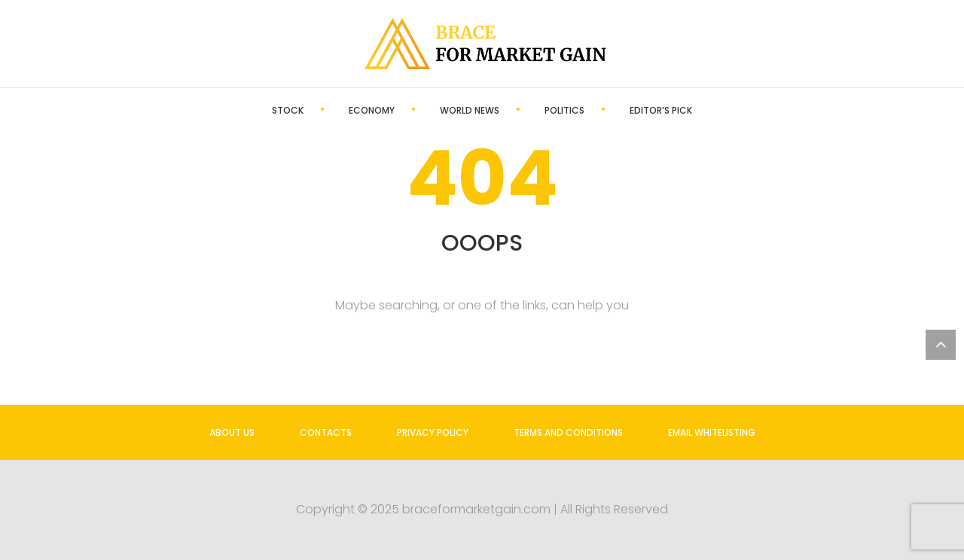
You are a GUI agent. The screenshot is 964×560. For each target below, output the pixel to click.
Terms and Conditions (568, 432)
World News (470, 110)
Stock (288, 110)
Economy (372, 110)
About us (232, 432)
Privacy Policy (433, 432)
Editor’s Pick (661, 110)
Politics (564, 110)
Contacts (326, 432)
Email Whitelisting (712, 432)
